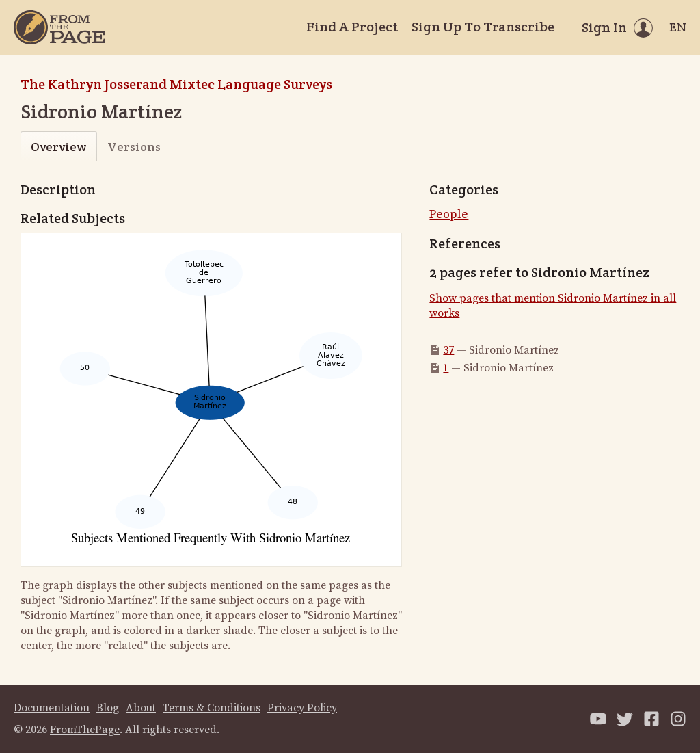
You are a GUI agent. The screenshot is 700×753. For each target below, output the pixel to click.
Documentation (52, 708)
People (449, 214)
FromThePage (85, 730)
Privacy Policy (302, 708)
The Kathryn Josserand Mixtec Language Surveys (176, 84)
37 (448, 350)
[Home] (59, 27)
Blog (108, 708)
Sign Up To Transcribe (483, 27)
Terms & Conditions (212, 708)
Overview (58, 147)
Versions (134, 147)
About (141, 708)
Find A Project (352, 27)
